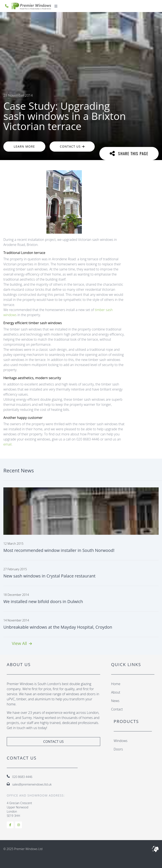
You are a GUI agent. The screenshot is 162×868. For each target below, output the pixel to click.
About (116, 692)
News (115, 701)
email (7, 444)
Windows (121, 741)
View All (22, 643)
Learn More (24, 146)
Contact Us (72, 146)
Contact (117, 709)
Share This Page (129, 153)
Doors (118, 749)
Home (116, 684)
